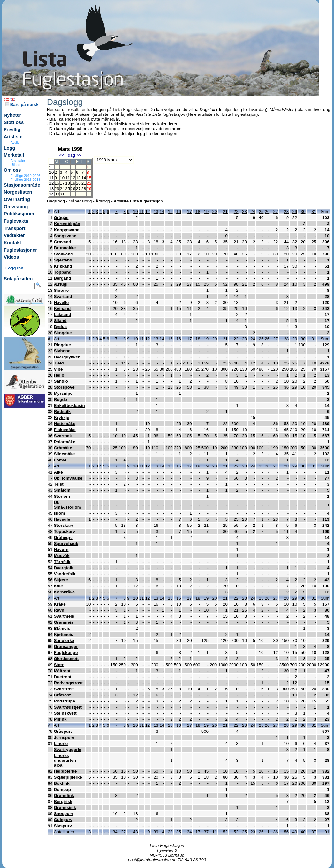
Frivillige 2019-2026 (25, 176)
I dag (70, 155)
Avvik (15, 143)
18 (68, 183)
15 (170, 212)
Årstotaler (18, 161)
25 (68, 189)
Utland (15, 165)
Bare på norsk (22, 104)
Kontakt (13, 243)
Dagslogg (56, 201)
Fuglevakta (16, 221)
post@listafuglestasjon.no (152, 860)
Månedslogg (80, 201)
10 (62, 178)
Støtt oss (14, 122)
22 (236, 212)
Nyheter (13, 115)
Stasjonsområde (22, 185)
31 (62, 194)
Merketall (14, 155)
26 (73, 189)
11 (68, 178)
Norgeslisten (18, 192)
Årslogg (103, 201)
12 (73, 178)
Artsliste (13, 137)
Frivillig (12, 129)
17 (62, 183)
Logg (10, 148)
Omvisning (16, 207)
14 (84, 178)
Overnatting (17, 199)
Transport (15, 228)
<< (62, 155)
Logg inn (14, 268)
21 (84, 183)
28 (84, 189)
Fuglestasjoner (20, 250)
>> (79, 155)
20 (78, 183)
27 (78, 189)
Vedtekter (14, 235)
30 (57, 194)
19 (73, 183)
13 (78, 178)
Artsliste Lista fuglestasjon (138, 201)
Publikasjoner (19, 214)
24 (62, 189)
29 (295, 212)
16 (57, 183)
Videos (11, 257)
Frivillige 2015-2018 (25, 180)
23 (57, 189)
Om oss (12, 170)
